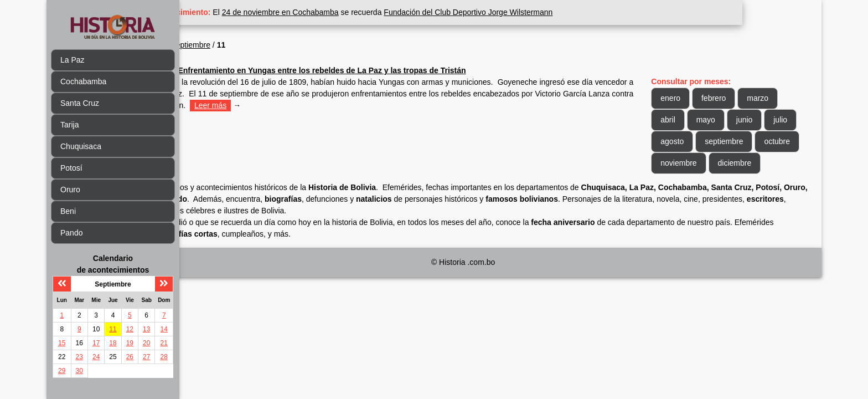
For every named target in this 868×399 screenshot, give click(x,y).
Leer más (451, 105)
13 (146, 329)
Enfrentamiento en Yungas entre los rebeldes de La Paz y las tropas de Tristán (401, 70)
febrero (733, 98)
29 (62, 371)
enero (690, 98)
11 (113, 329)
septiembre (779, 141)
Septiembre (270, 45)
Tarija (69, 125)
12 (130, 329)
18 (113, 343)
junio (764, 120)
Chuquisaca (81, 146)
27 (146, 357)
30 (79, 371)
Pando (71, 233)
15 (62, 343)
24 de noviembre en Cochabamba (360, 12)
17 (96, 343)
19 (130, 343)
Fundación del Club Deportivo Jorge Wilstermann (547, 12)
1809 (234, 45)
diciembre (697, 185)
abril (688, 120)
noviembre (745, 163)
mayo (725, 120)
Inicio (206, 45)
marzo (777, 98)
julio (687, 141)
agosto (727, 141)
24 (96, 357)
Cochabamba (83, 81)
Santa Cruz (80, 103)
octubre (693, 163)
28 (164, 357)
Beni (68, 211)
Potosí (71, 168)
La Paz (73, 60)
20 (146, 343)
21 (164, 343)
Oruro (70, 190)
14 (164, 329)
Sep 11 (218, 70)
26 (130, 357)
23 (79, 357)
